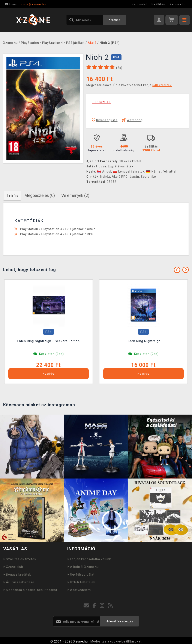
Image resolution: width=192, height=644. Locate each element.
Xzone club (178, 4)
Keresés (114, 20)
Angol (104, 171)
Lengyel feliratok (129, 171)
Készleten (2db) (146, 354)
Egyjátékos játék (121, 166)
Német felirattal (161, 171)
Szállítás (158, 4)
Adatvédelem (79, 590)
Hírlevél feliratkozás (119, 621)
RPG (90, 234)
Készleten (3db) (52, 354)
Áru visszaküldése (19, 582)
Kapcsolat (139, 4)
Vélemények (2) (75, 195)
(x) (119, 68)
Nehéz (105, 177)
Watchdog (132, 120)
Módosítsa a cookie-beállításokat (30, 590)
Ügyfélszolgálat (81, 575)
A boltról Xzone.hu (83, 567)
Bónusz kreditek (17, 575)
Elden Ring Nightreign (144, 341)
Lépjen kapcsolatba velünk (89, 559)
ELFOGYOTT (101, 102)
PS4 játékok (75, 229)
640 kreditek (162, 85)
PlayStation (29, 229)
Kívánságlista (105, 120)
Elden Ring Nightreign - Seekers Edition (49, 341)
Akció (91, 229)
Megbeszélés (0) (40, 195)
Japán (134, 177)
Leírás (12, 196)
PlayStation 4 (52, 229)
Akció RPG (120, 177)
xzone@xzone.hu (25, 4)
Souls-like (148, 177)
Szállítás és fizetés (20, 559)
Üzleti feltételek (81, 582)
